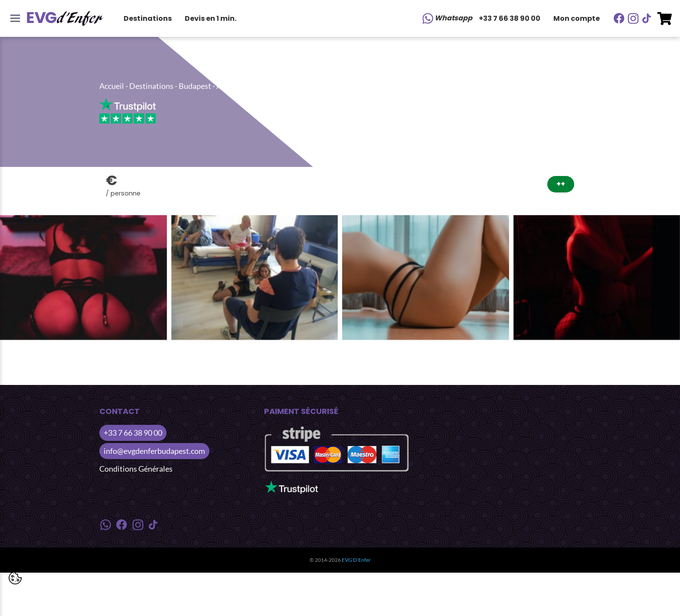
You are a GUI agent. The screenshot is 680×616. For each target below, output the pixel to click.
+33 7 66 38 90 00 (510, 18)
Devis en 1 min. (211, 18)
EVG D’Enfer (356, 560)
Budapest (195, 86)
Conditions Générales (136, 469)
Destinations (148, 18)
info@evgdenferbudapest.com (154, 451)
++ (561, 184)
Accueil (112, 86)
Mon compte (577, 18)
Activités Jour (240, 86)
